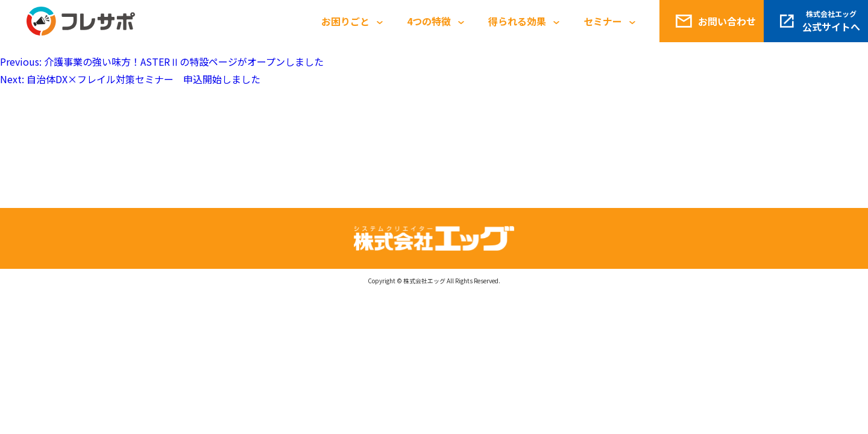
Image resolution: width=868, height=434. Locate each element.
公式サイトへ (831, 21)
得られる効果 (524, 21)
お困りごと (352, 21)
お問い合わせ (727, 21)
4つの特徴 (436, 21)
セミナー (609, 21)
